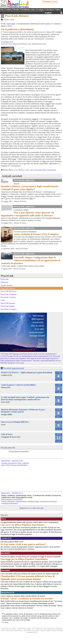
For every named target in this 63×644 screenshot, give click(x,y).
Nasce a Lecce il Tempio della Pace (15, 422)
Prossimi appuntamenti (14, 368)
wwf (16, 170)
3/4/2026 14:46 (17, 461)
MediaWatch (8, 593)
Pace (2, 10)
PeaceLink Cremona (8, 297)
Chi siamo (47, 1)
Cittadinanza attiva (28, 10)
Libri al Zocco (7, 434)
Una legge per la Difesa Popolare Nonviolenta (24, 559)
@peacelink (6, 461)
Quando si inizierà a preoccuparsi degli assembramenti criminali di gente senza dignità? (30, 188)
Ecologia (40, 10)
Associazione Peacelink (19, 452)
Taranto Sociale (6, 285)
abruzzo (21, 170)
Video (58, 10)
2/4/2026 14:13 (17, 493)
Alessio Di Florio (7, 44)
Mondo (16, 10)
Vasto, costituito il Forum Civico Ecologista (36, 234)
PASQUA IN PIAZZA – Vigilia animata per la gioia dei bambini (27, 372)
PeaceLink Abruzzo (17, 16)
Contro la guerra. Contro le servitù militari (18, 385)
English (48, 13)
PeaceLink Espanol (8, 303)
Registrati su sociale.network (32, 508)
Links (3, 300)
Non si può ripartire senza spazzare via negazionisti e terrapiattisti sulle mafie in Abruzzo (28, 214)
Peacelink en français (9, 309)
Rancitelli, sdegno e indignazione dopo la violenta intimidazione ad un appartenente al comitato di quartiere (31, 260)
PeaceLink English (8, 306)
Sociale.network (8, 448)
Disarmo (5, 553)
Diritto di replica (46, 630)
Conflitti (6, 538)
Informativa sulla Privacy (14, 630)
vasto (27, 170)
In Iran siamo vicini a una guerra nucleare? (23, 544)
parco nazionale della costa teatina (43, 170)
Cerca (54, 1)
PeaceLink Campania (9, 294)
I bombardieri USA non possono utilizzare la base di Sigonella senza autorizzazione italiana (28, 578)
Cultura (9, 10)
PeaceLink (7, 276)
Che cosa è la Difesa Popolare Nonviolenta (22, 525)
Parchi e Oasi (9, 20)
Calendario (50, 10)
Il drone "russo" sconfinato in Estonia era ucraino (27, 598)
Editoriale (4, 282)
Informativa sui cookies (31, 630)
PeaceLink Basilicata (9, 291)
